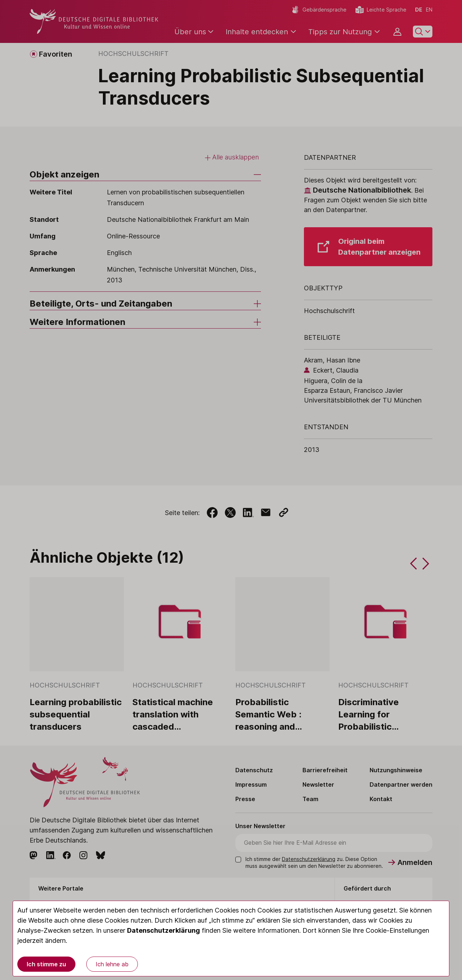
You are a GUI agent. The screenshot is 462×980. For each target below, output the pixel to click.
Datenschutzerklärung (164, 930)
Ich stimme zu (46, 964)
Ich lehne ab (112, 964)
